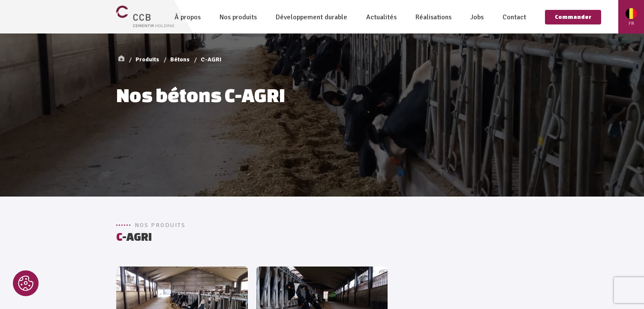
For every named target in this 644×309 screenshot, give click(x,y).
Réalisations (433, 17)
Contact (514, 17)
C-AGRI (211, 59)
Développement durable (311, 17)
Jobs (477, 17)
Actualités (381, 17)
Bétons (180, 59)
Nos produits (238, 17)
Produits (147, 59)
